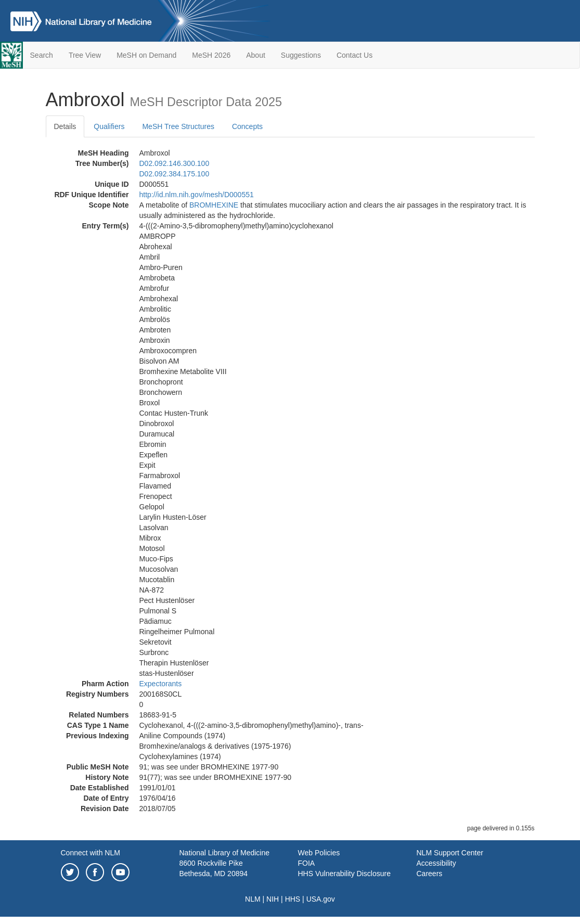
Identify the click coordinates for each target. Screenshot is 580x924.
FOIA (307, 863)
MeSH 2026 (211, 55)
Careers (430, 874)
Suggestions (301, 55)
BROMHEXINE (214, 205)
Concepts (247, 126)
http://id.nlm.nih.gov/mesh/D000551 (197, 195)
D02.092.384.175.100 (175, 174)
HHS (293, 899)
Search (42, 55)
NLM (253, 899)
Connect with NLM (91, 853)
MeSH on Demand (146, 55)
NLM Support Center (450, 853)
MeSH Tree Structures (178, 126)
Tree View (85, 55)
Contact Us (355, 55)
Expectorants (161, 684)
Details (65, 126)
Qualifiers (109, 126)
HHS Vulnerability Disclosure (344, 874)
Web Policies (319, 853)
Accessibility (436, 863)
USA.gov (321, 899)
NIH (273, 899)
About (256, 55)
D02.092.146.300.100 (175, 163)
